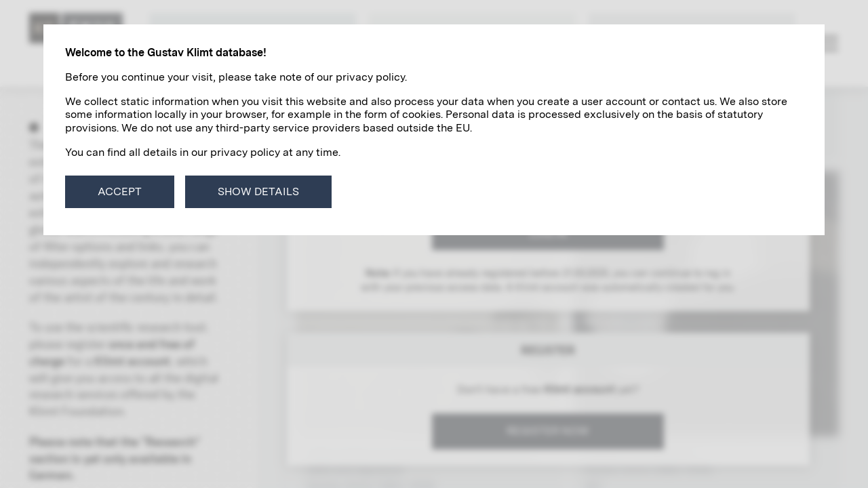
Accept (120, 191)
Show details (258, 191)
